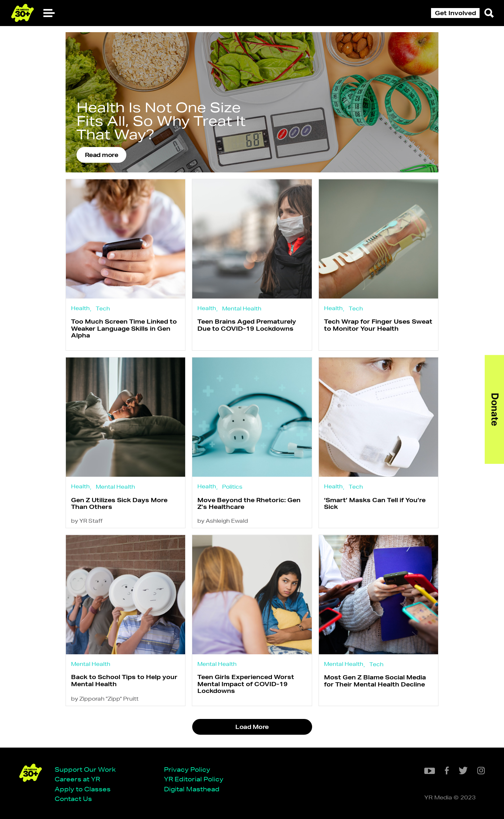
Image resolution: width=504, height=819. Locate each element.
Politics (232, 487)
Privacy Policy (187, 769)
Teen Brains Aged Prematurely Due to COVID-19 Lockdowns (247, 325)
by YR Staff (87, 521)
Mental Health (242, 308)
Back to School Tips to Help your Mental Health (124, 680)
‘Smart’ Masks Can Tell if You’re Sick (375, 503)
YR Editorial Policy (194, 779)
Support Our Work (85, 769)
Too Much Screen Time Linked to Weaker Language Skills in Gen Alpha (124, 328)
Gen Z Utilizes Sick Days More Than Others (119, 503)
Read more (101, 155)
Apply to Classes (83, 789)
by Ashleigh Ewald (223, 521)
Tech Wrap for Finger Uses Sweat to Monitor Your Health (378, 325)
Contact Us (73, 799)
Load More (252, 727)
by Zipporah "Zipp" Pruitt (105, 699)
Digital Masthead (192, 789)
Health (80, 308)
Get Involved (455, 13)
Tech (103, 308)
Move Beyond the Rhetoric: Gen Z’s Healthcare (249, 503)
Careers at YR (77, 779)
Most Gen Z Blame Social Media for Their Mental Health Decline (375, 681)
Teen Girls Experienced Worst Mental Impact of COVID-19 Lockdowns (246, 684)
